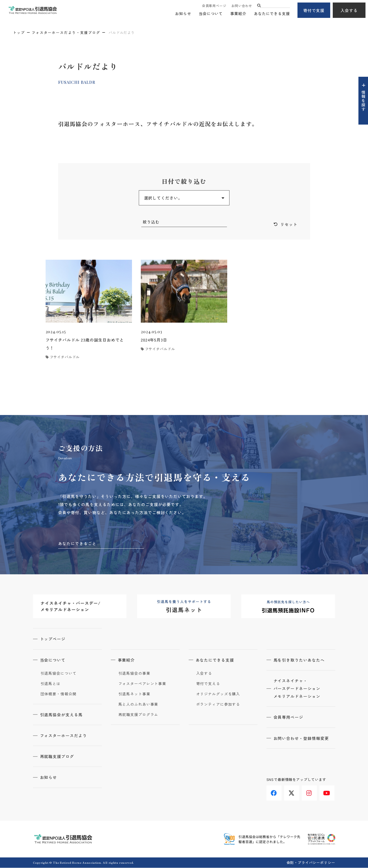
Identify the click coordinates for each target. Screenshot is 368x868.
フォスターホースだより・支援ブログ (66, 32)
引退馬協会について (59, 674)
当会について (211, 14)
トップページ (53, 639)
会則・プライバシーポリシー (311, 863)
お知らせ (183, 14)
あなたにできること (77, 544)
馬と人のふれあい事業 (138, 705)
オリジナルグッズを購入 (218, 694)
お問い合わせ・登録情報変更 (302, 739)
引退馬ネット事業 (134, 694)
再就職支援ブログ (58, 757)
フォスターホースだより (64, 736)
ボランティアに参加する (218, 705)
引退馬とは (51, 684)
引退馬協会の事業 (134, 674)
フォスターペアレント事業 (142, 684)
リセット (289, 224)
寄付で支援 (314, 10)
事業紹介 (238, 14)
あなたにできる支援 (272, 14)
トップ (19, 32)
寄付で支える (208, 684)
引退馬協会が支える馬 (62, 715)
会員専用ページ (214, 6)
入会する (349, 10)
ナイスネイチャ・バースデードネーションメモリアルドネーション (298, 689)
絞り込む (151, 222)
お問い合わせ (242, 6)
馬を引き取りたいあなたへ (300, 660)
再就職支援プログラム (138, 715)
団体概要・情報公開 (59, 694)
